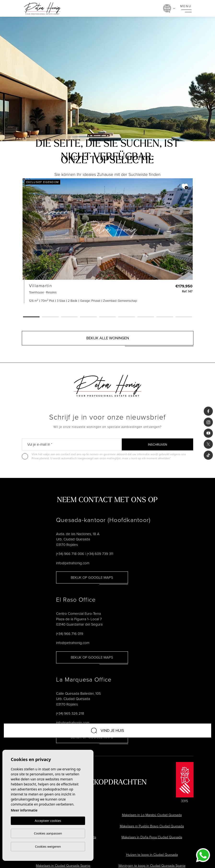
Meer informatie (24, 810)
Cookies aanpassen (48, 833)
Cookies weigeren (48, 846)
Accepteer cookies (48, 821)
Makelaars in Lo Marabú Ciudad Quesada (152, 815)
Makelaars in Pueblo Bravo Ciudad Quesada (152, 826)
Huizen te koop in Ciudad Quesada (152, 855)
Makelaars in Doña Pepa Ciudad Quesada (152, 837)
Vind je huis (107, 731)
